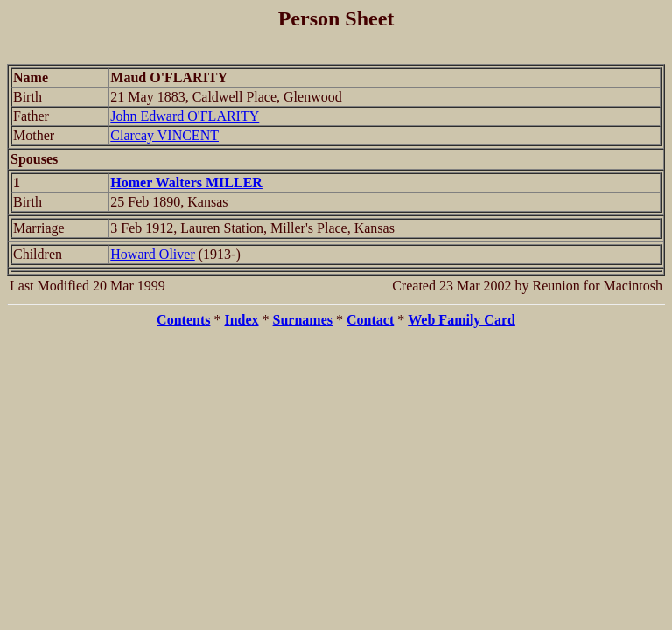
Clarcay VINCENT (164, 135)
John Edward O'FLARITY (185, 116)
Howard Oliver (152, 254)
